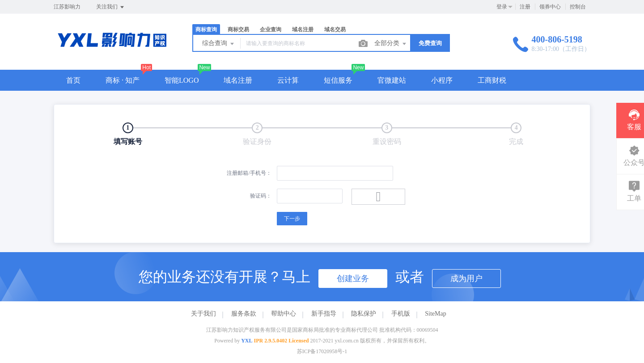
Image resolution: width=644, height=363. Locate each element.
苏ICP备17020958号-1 (322, 351)
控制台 (578, 7)
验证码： (261, 196)
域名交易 (335, 30)
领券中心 (550, 7)
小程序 (442, 80)
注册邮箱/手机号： (249, 173)
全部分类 (391, 44)
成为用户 (466, 279)
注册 (525, 7)
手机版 (401, 314)
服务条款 (244, 314)
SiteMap (435, 314)
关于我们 (203, 314)
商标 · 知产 (123, 80)
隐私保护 (364, 314)
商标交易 (238, 30)
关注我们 (111, 7)
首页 (73, 80)
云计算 (288, 80)
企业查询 (271, 30)
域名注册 (303, 30)
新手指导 (324, 314)
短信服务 (338, 80)
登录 (502, 7)
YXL (247, 341)
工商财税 (492, 80)
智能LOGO (182, 80)
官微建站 (392, 80)
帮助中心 (284, 314)
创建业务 (353, 279)
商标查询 (206, 30)
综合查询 (219, 44)
